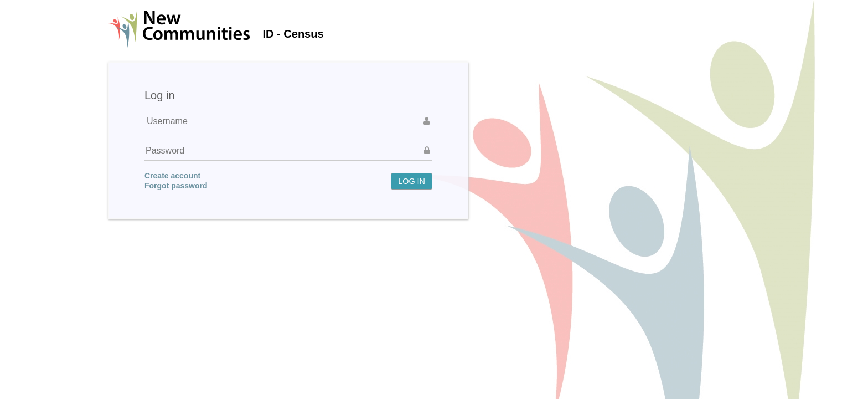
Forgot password (176, 186)
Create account (172, 176)
